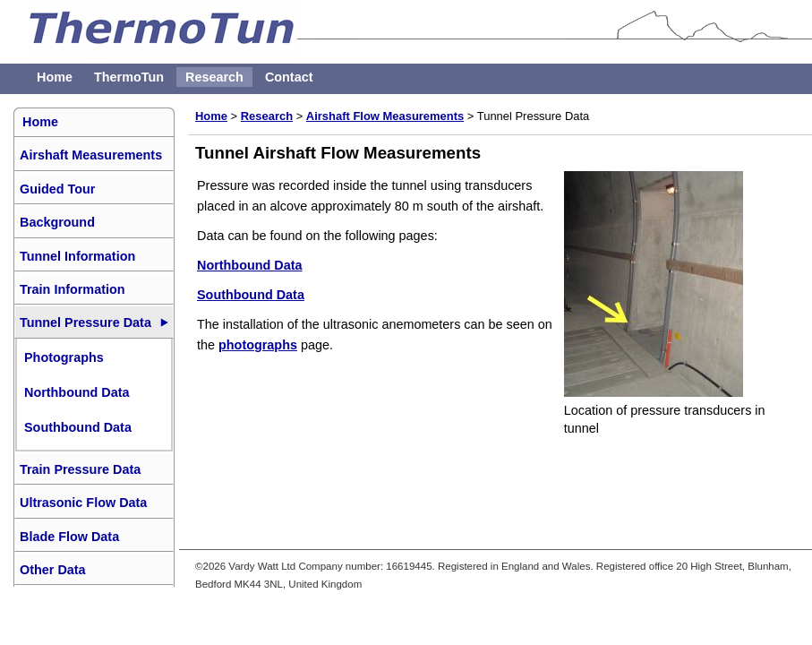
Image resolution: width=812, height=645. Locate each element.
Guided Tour (57, 189)
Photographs (64, 357)
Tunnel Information (77, 256)
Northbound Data (250, 265)
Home (55, 77)
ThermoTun (129, 77)
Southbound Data (251, 295)
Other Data (53, 570)
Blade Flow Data (69, 537)
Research (214, 77)
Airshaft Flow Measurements (385, 116)
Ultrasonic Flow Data (83, 503)
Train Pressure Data (80, 469)
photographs (258, 345)
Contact (289, 77)
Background (57, 222)
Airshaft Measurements (91, 155)
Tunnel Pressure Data (85, 322)
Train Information (73, 289)
